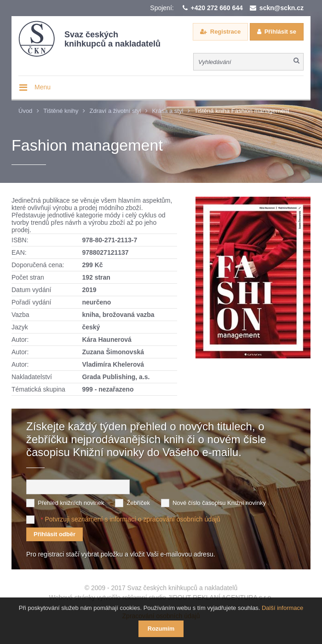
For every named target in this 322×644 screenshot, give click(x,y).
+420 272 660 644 (217, 8)
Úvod (25, 111)
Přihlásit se (280, 32)
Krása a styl (167, 111)
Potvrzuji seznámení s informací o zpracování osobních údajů (132, 519)
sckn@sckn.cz (282, 8)
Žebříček (138, 503)
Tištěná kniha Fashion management (241, 111)
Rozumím (161, 629)
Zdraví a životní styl (115, 111)
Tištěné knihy (61, 111)
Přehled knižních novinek (71, 503)
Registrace (225, 32)
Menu (43, 87)
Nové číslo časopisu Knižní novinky (219, 503)
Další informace (282, 608)
